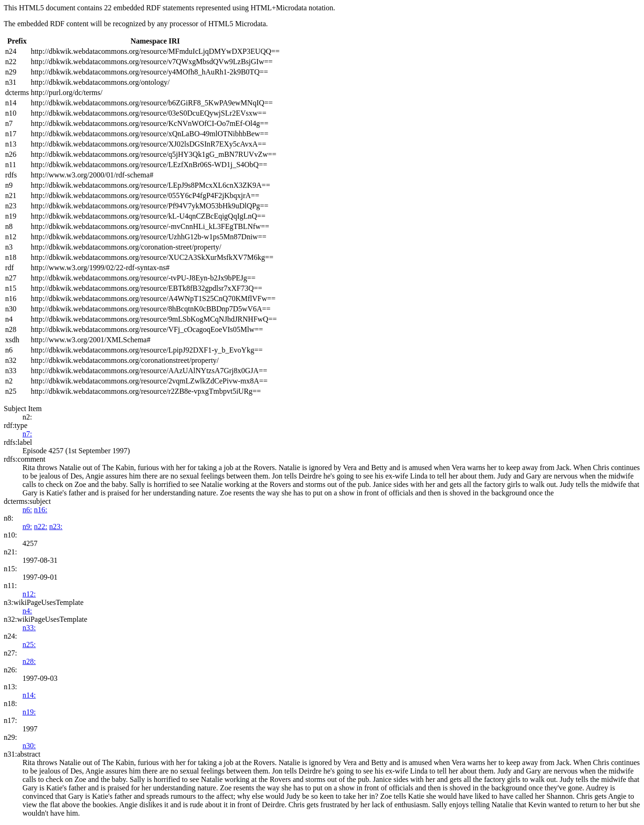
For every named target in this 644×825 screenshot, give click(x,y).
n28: (29, 661)
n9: (27, 527)
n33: (29, 628)
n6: (27, 510)
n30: (29, 746)
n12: (29, 594)
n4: (27, 611)
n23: (56, 527)
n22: (40, 527)
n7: (27, 434)
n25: (29, 645)
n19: (29, 712)
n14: (29, 695)
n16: (40, 510)
